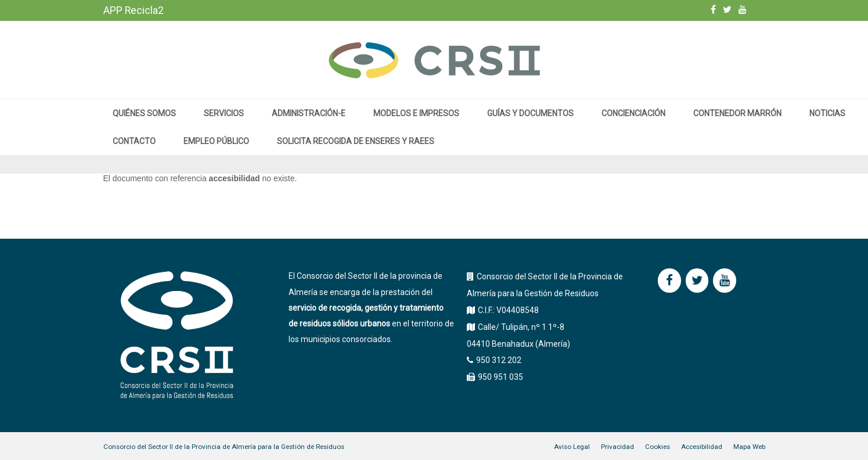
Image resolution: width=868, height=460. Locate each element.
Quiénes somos (144, 113)
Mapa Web (749, 447)
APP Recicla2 (134, 10)
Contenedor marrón (737, 113)
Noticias (827, 113)
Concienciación (633, 113)
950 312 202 (499, 360)
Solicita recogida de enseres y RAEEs (356, 141)
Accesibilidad (702, 447)
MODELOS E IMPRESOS (416, 113)
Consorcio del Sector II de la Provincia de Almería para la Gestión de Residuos (224, 447)
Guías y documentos (530, 113)
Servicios (224, 113)
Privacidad (617, 447)
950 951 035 (500, 377)
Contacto (134, 141)
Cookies (658, 447)
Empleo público (216, 141)
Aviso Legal (572, 447)
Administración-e (309, 113)
